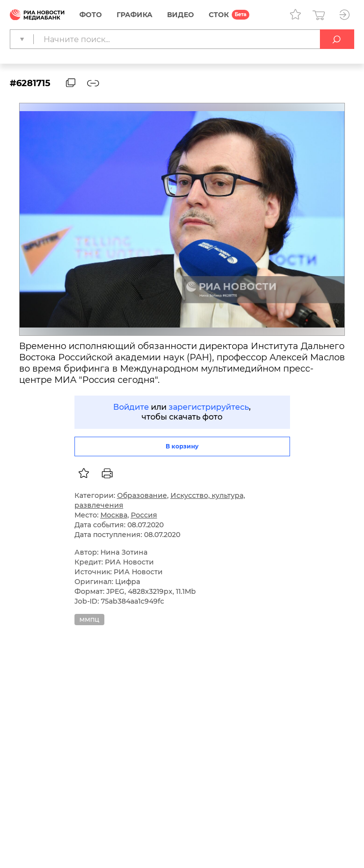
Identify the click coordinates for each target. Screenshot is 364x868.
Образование (142, 495)
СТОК (219, 15)
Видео (181, 15)
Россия (144, 515)
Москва (114, 515)
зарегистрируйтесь (209, 407)
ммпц (89, 619)
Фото (91, 15)
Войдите (131, 407)
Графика (134, 15)
